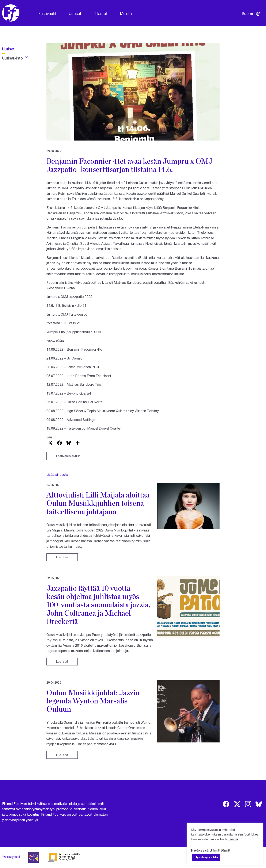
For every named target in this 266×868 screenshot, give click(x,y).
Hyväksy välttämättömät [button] (211, 850)
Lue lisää (62, 557)
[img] (226, 804)
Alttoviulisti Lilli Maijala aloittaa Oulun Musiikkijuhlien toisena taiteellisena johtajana (98, 503)
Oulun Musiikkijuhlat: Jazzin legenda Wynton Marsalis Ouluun (93, 701)
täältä (233, 839)
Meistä (126, 14)
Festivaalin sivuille (68, 456)
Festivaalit (47, 14)
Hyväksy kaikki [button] (206, 857)
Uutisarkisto (12, 58)
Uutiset (75, 14)
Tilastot (101, 14)
